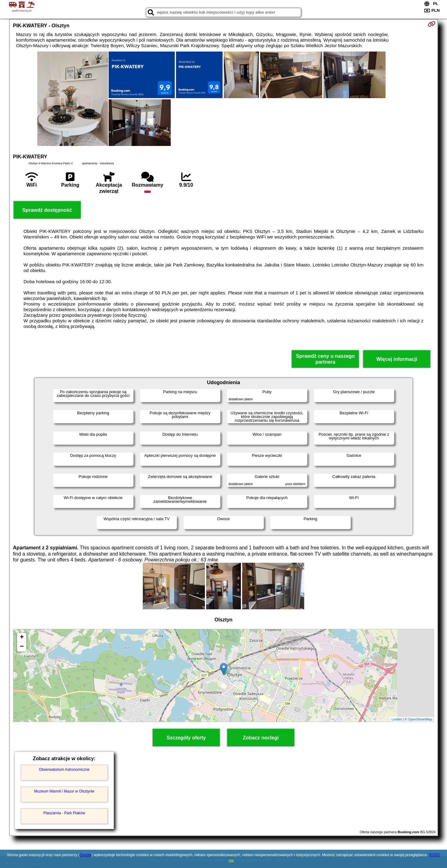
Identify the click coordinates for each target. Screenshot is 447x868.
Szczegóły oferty (186, 738)
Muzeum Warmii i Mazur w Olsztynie (64, 791)
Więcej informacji (397, 359)
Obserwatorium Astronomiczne (64, 770)
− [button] (22, 647)
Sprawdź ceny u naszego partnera (325, 359)
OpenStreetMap (420, 719)
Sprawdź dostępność (47, 210)
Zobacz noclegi (261, 738)
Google (86, 855)
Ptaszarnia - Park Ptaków (64, 813)
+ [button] (22, 638)
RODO (435, 855)
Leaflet (397, 719)
